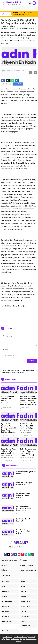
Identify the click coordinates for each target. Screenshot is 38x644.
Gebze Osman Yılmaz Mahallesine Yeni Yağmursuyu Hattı (9, 451)
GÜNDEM (13, 26)
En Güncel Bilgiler (16, 639)
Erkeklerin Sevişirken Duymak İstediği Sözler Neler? (25, 532)
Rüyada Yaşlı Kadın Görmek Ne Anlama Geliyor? (23, 496)
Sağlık (3, 639)
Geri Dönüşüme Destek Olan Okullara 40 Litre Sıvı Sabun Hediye (28, 426)
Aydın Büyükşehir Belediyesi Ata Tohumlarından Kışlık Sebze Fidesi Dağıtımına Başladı (9, 428)
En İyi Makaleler (7, 637)
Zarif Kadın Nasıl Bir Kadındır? (23, 520)
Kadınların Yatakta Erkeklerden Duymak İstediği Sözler (24, 508)
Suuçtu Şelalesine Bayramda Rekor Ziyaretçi (8, 398)
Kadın (8, 639)
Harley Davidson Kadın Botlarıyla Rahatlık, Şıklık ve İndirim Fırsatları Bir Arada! (28, 452)
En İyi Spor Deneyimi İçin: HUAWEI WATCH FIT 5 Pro (23, 14)
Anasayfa (5, 26)
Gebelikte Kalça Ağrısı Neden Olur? (24, 484)
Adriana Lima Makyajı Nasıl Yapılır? (26, 473)
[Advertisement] (19, 316)
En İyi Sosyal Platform (20, 637)
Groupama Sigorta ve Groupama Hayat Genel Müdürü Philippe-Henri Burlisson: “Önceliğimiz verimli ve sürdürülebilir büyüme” (28, 402)
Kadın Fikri (31, 637)
